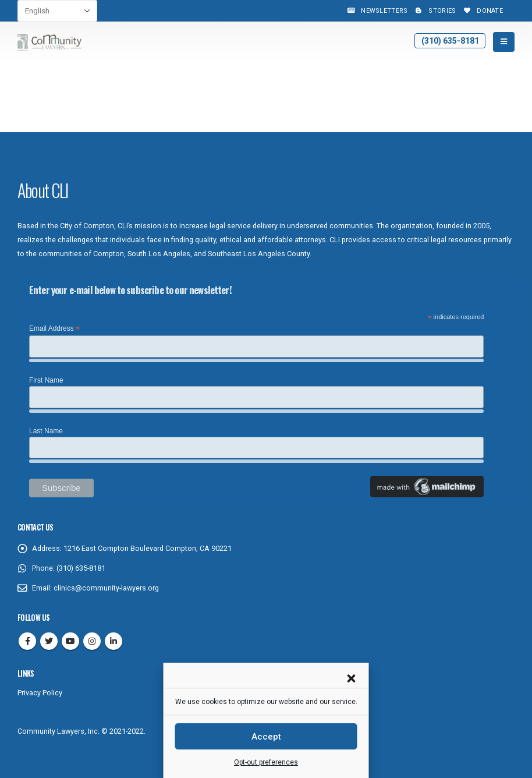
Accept (266, 737)
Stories (435, 11)
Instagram (92, 641)
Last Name (46, 431)
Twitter (49, 641)
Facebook (27, 641)
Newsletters (377, 11)
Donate (482, 11)
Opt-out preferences (266, 762)
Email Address (54, 329)
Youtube (70, 641)
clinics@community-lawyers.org (106, 588)
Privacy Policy (40, 693)
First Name (46, 380)
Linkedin (114, 641)
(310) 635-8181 (450, 41)
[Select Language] (57, 11)
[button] (352, 677)
